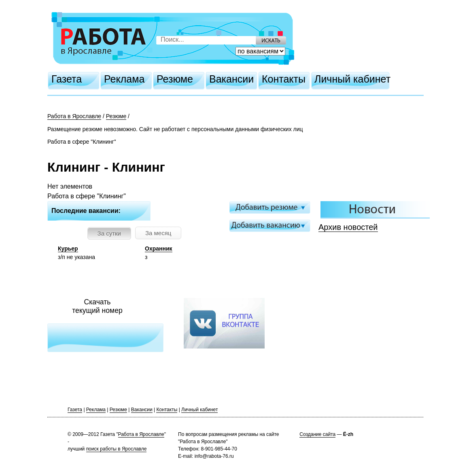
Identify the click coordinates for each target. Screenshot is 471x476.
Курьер (68, 249)
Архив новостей (348, 227)
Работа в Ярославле (74, 116)
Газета (67, 79)
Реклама (124, 79)
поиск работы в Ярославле (117, 449)
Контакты (284, 79)
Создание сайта (317, 434)
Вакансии (231, 79)
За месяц (158, 233)
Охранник (159, 249)
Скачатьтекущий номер (97, 306)
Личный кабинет (352, 79)
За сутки (109, 233)
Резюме (175, 79)
